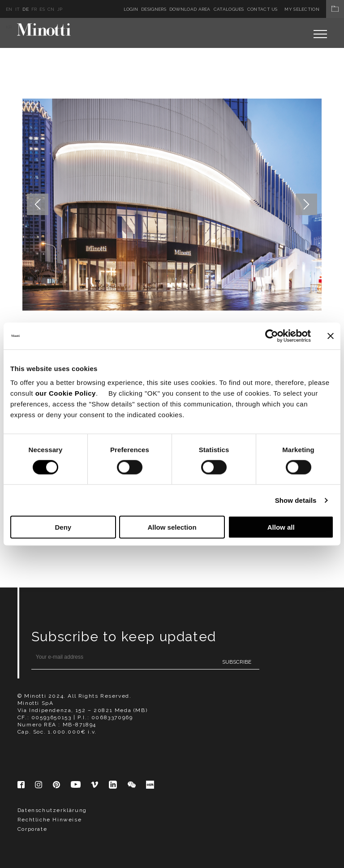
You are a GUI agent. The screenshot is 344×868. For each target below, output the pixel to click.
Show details (296, 500)
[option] (172, 205)
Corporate (32, 829)
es (42, 9)
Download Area (190, 9)
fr (34, 9)
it (18, 9)
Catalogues (229, 9)
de (26, 9)
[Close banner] (331, 336)
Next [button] (306, 204)
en (9, 9)
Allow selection (172, 527)
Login (131, 9)
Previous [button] (38, 204)
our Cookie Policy (66, 393)
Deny (63, 527)
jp (60, 9)
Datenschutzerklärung (52, 810)
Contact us (262, 9)
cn (51, 9)
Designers (154, 9)
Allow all (281, 527)
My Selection (314, 9)
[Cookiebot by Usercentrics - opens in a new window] (272, 336)
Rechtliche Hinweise (49, 820)
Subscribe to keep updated (124, 637)
